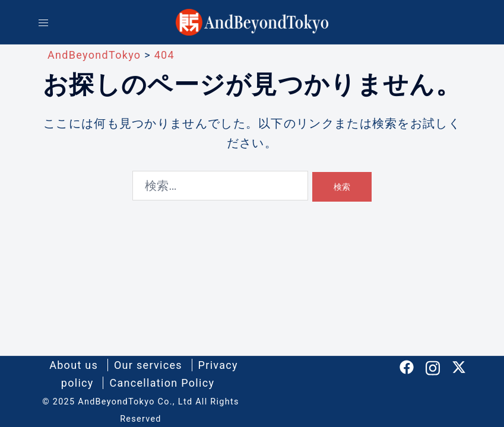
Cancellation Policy (162, 383)
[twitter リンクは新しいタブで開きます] (459, 366)
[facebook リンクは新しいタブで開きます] (407, 366)
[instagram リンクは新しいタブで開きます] (433, 366)
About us (74, 365)
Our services (148, 365)
